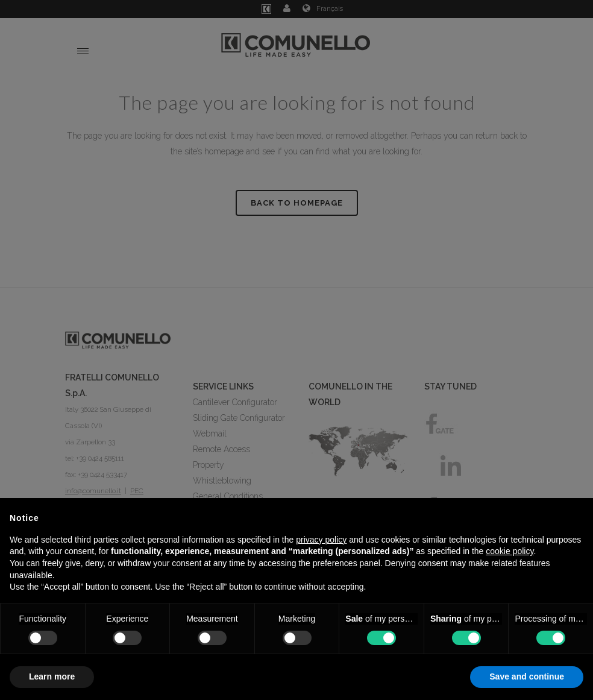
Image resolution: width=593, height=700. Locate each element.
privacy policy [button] (321, 540)
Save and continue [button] (527, 676)
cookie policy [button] (510, 551)
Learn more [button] (52, 676)
